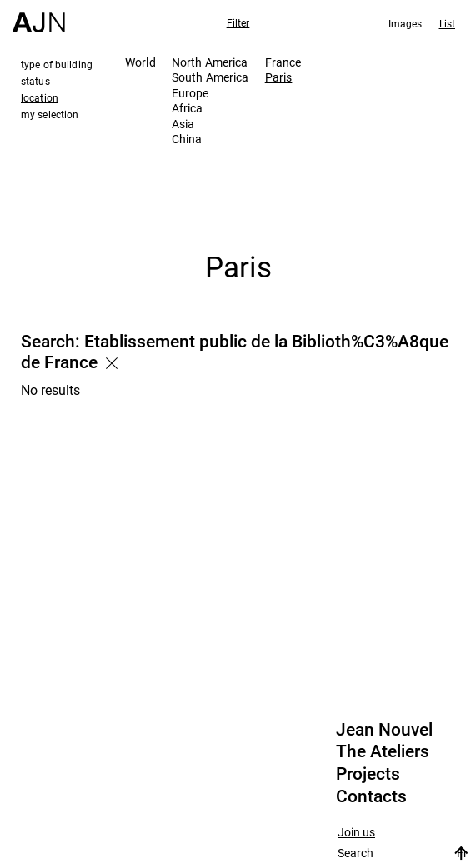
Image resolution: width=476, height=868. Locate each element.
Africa (188, 108)
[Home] (39, 16)
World (140, 62)
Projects (368, 774)
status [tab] (35, 81)
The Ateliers (383, 751)
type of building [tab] (57, 64)
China (187, 139)
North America (210, 62)
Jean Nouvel (384, 730)
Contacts (371, 796)
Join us (356, 833)
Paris (279, 77)
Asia (183, 124)
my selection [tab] (50, 114)
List (447, 23)
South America (210, 77)
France (283, 62)
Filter (238, 22)
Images (406, 23)
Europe (190, 93)
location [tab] (40, 97)
